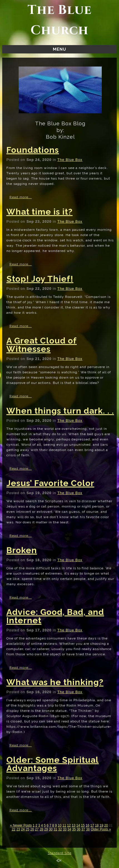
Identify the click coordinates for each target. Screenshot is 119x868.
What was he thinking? (55, 682)
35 (74, 829)
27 (37, 829)
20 (106, 825)
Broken (22, 550)
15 (83, 825)
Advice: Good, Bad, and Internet (55, 616)
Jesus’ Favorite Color (50, 483)
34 (69, 829)
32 (60, 829)
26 (32, 829)
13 (74, 825)
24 (23, 829)
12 (69, 825)
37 (83, 829)
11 (64, 825)
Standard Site (60, 853)
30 (51, 829)
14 (78, 825)
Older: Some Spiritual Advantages (53, 764)
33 (65, 829)
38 (88, 829)
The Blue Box (70, 160)
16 (87, 825)
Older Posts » (101, 829)
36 (79, 829)
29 (46, 829)
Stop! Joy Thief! (40, 279)
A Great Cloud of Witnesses (42, 345)
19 (101, 825)
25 (27, 829)
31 (55, 829)
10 (60, 825)
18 (97, 825)
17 (92, 825)
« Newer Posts (21, 825)
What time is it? (39, 212)
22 (13, 829)
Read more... (21, 197)
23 (18, 829)
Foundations (33, 150)
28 (41, 829)
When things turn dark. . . (60, 411)
